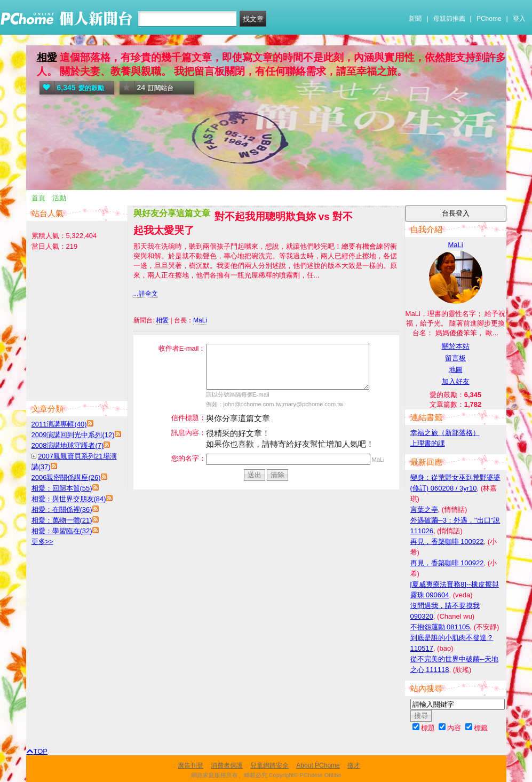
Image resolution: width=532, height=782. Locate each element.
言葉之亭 (424, 510)
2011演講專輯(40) (59, 424)
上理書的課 (428, 443)
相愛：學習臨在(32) (62, 531)
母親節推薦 (449, 19)
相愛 (47, 57)
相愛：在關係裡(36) (62, 510)
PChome (489, 19)
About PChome (318, 765)
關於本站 (456, 346)
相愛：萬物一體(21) (62, 520)
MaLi (200, 320)
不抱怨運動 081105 (440, 627)
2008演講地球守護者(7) (68, 445)
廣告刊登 (190, 765)
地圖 (456, 370)
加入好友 (456, 381)
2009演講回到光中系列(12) (73, 435)
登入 (519, 19)
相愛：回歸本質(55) (62, 488)
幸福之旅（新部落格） (445, 433)
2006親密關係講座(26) (66, 477)
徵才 (354, 765)
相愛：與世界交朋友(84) (69, 499)
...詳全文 (146, 294)
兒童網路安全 (269, 765)
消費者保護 (227, 765)
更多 (42, 542)
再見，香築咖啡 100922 (447, 542)
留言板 (455, 358)
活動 (59, 198)
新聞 (415, 19)
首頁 (38, 198)
